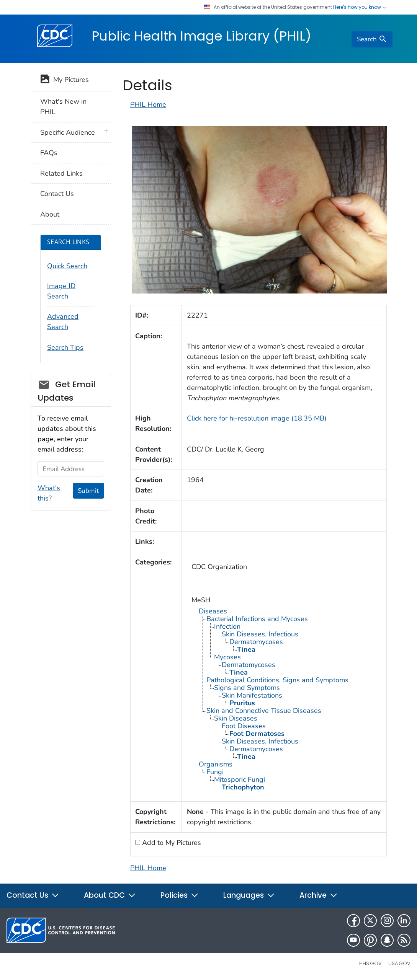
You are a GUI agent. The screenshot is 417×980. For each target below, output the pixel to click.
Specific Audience (68, 132)
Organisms (216, 764)
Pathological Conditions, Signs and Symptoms (277, 680)
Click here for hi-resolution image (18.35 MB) (257, 418)
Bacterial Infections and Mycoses (257, 619)
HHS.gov (370, 963)
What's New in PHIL (63, 107)
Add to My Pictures (171, 843)
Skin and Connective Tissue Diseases (264, 711)
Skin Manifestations (252, 695)
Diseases (213, 611)
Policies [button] (180, 895)
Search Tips (65, 347)
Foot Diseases (244, 726)
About (50, 214)
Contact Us (57, 194)
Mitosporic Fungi (240, 779)
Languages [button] (249, 895)
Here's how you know (360, 7)
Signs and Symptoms (247, 688)
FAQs (49, 153)
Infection (227, 626)
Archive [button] (319, 895)
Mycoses (227, 657)
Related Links (61, 173)
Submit (88, 491)
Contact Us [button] (33, 895)
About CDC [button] (110, 895)
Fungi (215, 772)
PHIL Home (148, 104)
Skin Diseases (236, 718)
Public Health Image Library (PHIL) (201, 36)
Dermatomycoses (256, 642)
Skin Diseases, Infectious (260, 634)
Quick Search (67, 266)
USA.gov (399, 963)
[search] (372, 39)
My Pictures (65, 80)
